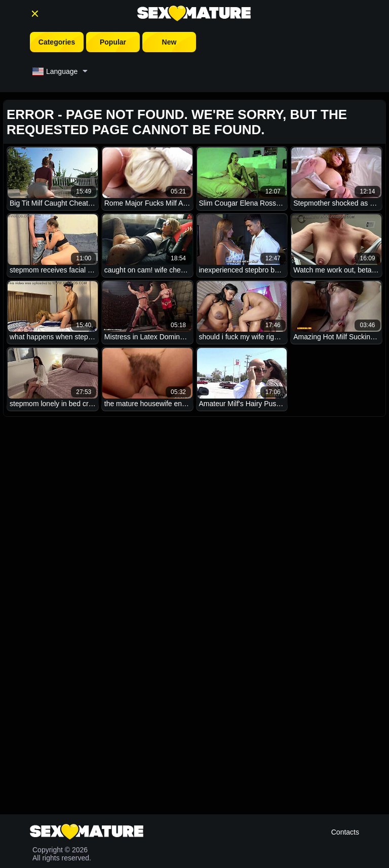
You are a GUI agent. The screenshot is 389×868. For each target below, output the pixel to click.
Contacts (345, 832)
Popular (113, 42)
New (169, 42)
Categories (57, 42)
